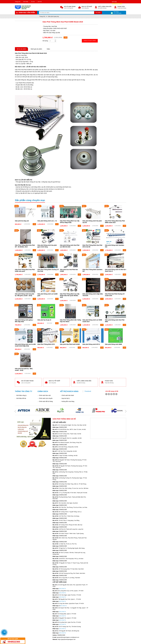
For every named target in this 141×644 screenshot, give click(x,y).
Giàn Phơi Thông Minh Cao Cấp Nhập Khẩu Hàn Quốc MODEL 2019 (70, 296)
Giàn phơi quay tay (53, 16)
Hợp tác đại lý (65, 398)
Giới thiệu (26, 2)
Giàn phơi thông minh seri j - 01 (47, 221)
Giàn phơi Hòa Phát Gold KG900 (70, 344)
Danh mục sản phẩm (27, 13)
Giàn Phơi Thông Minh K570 (46, 344)
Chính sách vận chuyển (46, 398)
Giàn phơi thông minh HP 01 (91, 344)
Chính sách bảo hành (68, 395)
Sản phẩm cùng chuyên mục (30, 200)
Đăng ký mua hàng (90, 41)
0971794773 (62, 589)
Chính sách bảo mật (45, 395)
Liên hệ (40, 2)
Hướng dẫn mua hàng (68, 401)
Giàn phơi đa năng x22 (22, 221)
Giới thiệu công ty (21, 395)
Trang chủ (18, 2)
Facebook (88, 391)
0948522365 (117, 4)
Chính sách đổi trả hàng (46, 401)
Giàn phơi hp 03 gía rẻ (44, 320)
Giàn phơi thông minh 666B (113, 344)
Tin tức (33, 2)
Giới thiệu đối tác (21, 398)
